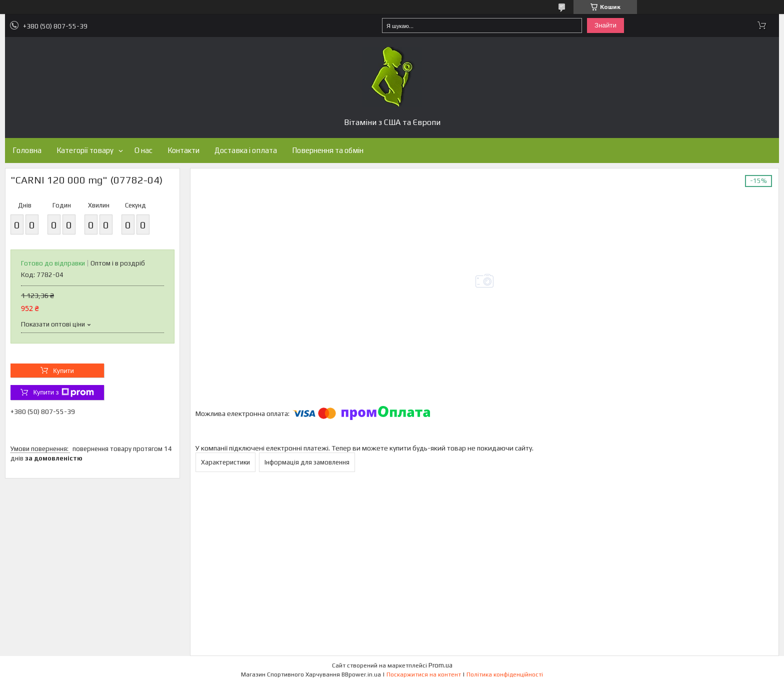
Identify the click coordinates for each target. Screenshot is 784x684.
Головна (27, 150)
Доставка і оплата (246, 150)
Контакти (183, 150)
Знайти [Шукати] (605, 25)
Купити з (63, 392)
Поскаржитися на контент (424, 674)
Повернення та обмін (328, 150)
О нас (143, 150)
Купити (63, 371)
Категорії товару (85, 150)
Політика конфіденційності (505, 674)
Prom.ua (440, 665)
